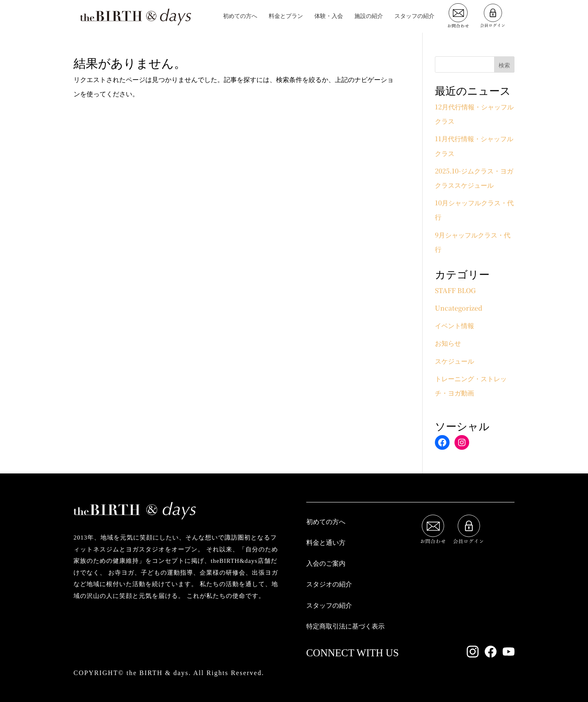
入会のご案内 (326, 563)
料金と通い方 (326, 543)
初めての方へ (240, 17)
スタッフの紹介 (414, 17)
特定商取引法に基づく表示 (345, 626)
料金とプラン (286, 17)
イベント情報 (454, 325)
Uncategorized (459, 308)
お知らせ (448, 343)
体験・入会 (329, 17)
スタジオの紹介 (329, 584)
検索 (504, 65)
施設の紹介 (369, 17)
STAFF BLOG (455, 290)
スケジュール (454, 361)
